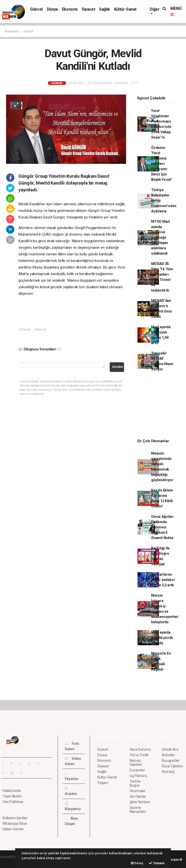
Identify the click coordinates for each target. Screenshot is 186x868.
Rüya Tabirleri (172, 766)
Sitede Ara (170, 749)
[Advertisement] (159, 407)
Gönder (118, 367)
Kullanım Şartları (15, 818)
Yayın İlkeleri (12, 796)
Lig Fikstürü (138, 776)
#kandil (40, 329)
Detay (137, 863)
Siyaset (88, 9)
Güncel (36, 9)
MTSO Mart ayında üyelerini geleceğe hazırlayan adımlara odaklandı (161, 237)
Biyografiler (171, 761)
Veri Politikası (13, 802)
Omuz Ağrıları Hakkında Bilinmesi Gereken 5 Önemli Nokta (162, 527)
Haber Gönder (13, 829)
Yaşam (103, 783)
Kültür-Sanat (125, 9)
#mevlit (25, 329)
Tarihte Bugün (135, 783)
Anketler (168, 755)
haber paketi (10, 862)
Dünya (52, 9)
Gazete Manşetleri (138, 810)
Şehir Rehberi (140, 802)
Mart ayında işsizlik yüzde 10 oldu (162, 638)
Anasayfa (12, 31)
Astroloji (168, 772)
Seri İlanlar (138, 796)
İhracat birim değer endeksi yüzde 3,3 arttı (163, 580)
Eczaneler (137, 770)
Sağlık (104, 9)
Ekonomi (70, 9)
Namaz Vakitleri (136, 763)
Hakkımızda (12, 791)
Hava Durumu (140, 749)
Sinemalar (138, 791)
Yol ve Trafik (139, 755)
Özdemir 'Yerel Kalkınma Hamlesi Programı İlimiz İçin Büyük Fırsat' (162, 164)
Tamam (157, 863)
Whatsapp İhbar (15, 824)
